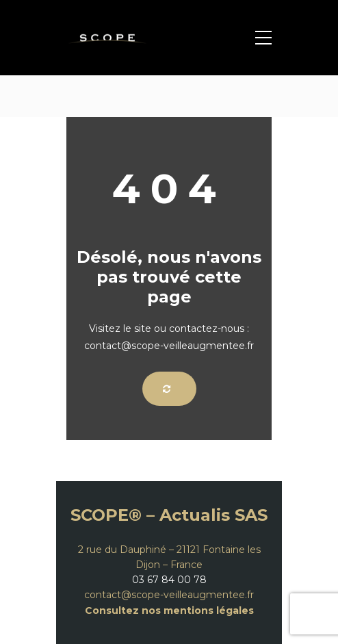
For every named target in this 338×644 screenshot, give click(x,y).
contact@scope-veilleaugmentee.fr (169, 595)
